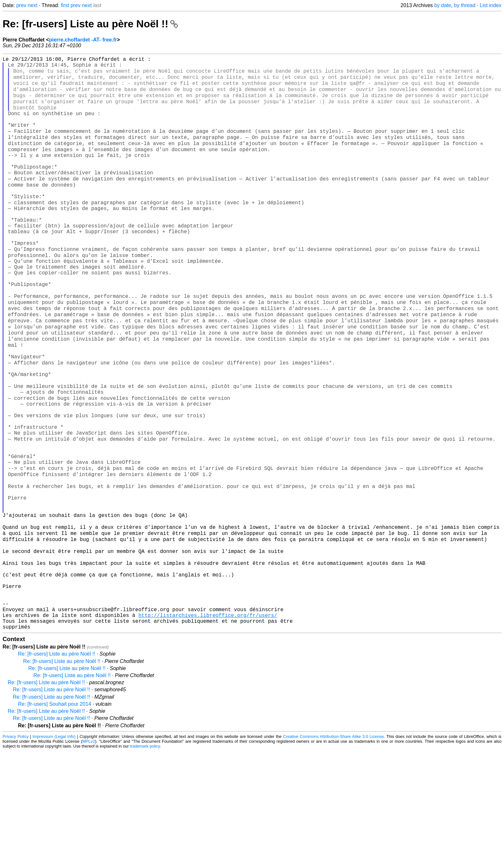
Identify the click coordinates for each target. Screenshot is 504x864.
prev (21, 5)
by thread (465, 5)
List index (491, 5)
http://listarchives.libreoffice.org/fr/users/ (208, 725)
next (32, 5)
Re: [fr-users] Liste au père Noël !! (90, 24)
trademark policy (145, 859)
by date (443, 5)
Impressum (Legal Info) (54, 849)
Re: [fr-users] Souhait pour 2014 (55, 817)
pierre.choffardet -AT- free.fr (83, 40)
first (65, 5)
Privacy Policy (16, 849)
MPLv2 (89, 854)
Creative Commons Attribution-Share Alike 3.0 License (333, 849)
